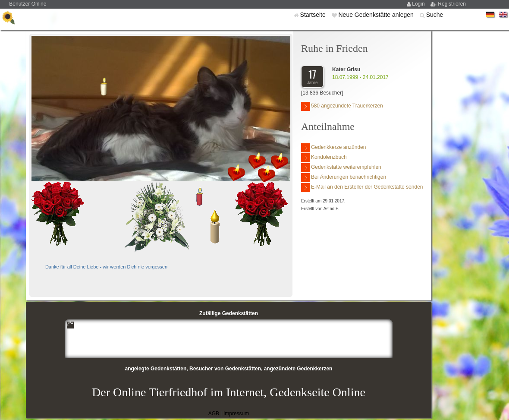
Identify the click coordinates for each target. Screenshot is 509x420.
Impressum (236, 414)
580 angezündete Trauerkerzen (342, 106)
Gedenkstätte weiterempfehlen (341, 168)
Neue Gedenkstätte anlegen (377, 15)
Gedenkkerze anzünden (333, 148)
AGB (214, 414)
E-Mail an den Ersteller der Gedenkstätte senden (362, 188)
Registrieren (452, 4)
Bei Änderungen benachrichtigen (344, 178)
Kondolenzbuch (324, 158)
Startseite (314, 15)
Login (419, 4)
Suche (435, 15)
